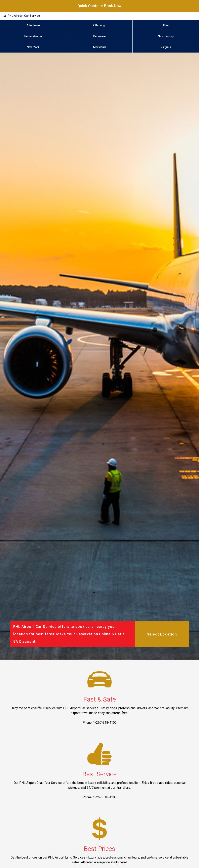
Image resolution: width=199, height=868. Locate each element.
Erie (166, 25)
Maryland (99, 47)
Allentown (33, 25)
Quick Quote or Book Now (99, 6)
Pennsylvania (33, 36)
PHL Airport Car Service (24, 16)
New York (33, 47)
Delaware (99, 36)
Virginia (166, 47)
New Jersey (166, 36)
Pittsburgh (99, 25)
